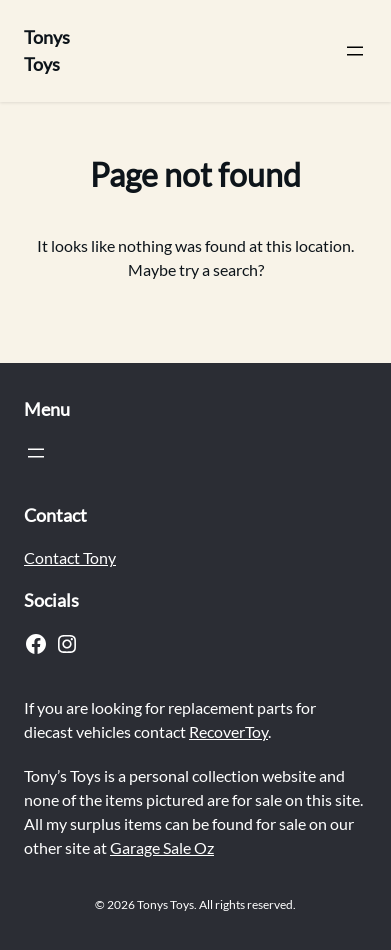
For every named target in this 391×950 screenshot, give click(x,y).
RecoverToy (228, 731)
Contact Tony (70, 557)
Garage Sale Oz (162, 847)
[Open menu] (355, 51)
